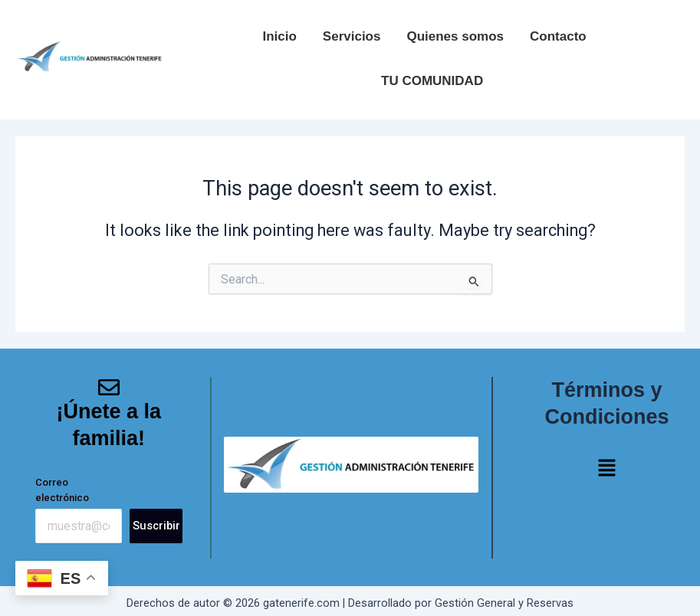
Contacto (558, 36)
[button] (606, 470)
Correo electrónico (62, 490)
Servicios (352, 36)
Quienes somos (455, 36)
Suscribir (156, 526)
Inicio (279, 36)
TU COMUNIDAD (432, 81)
